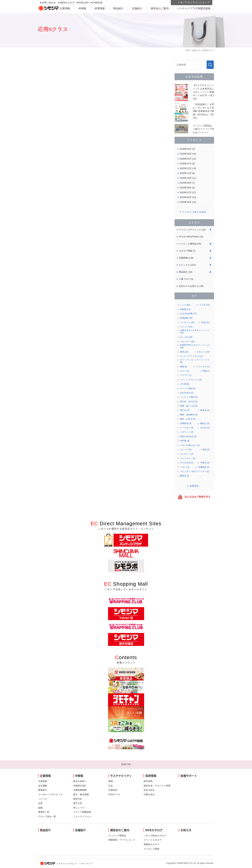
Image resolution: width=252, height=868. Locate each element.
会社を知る (149, 790)
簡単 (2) (206, 450)
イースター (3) (187, 428)
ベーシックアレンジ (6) (191, 380)
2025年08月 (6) (187, 188)
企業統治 (113, 790)
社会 (111, 786)
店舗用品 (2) (204, 467)
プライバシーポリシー (68, 864)
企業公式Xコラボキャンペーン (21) (195, 332)
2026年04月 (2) (187, 149)
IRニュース (79, 808)
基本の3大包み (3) (188, 436)
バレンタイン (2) (188, 458)
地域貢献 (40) (186, 318)
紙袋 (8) (184, 367)
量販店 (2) (185, 476)
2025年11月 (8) (187, 173)
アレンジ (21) (186, 327)
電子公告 (78, 803)
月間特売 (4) (186, 423)
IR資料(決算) (80, 786)
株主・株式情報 (81, 794)
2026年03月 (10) (188, 154)
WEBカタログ (67, 3)
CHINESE (97, 3)
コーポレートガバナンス (50, 794)
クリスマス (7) (203, 367)
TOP (187, 50)
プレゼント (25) (187, 322)
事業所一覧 (44, 812)
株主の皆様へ (80, 781)
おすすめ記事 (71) (188, 314)
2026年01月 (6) (187, 164)
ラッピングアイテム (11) (191, 356)
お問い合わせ (49, 3)
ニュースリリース (82, 816)
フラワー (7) (186, 375)
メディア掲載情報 (82, 812)
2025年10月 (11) (188, 178)
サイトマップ (87, 864)
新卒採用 (148, 781)
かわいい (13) (203, 352)
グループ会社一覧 (47, 816)
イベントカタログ (153, 840)
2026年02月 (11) (188, 159)
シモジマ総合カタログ (155, 836)
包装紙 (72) (185, 309)
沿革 (40, 803)
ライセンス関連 (151, 849)
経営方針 (78, 799)
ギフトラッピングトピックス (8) (195, 361)
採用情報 (100, 8)
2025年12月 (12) (188, 168)
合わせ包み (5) (187, 393)
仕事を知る (149, 794)
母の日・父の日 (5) (189, 402)
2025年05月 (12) (188, 202)
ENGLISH (83, 3)
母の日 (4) (185, 410)
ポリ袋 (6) (185, 384)
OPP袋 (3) (185, 441)
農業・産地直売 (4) (189, 415)
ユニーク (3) (186, 450)
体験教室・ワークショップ (122, 840)
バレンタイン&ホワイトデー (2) (195, 471)
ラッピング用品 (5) (189, 397)
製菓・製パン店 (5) (189, 406)
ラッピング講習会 (117, 836)
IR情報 (82, 8)
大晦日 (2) (205, 463)
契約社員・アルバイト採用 (157, 786)
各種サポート (189, 776)
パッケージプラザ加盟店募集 (194, 8)
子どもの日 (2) (187, 463)
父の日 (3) (205, 428)
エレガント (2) (187, 454)
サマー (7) (185, 371)
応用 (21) (205, 322)
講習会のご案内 (160, 8)
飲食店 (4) (205, 410)
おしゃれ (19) (186, 337)
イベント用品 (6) (188, 388)
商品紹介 (118, 8)
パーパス (43, 799)
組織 (40, 808)
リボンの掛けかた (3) (190, 445)
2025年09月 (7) (187, 183)
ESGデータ (114, 794)
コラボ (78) (204, 305)
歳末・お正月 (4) (188, 419)
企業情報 (65, 8)
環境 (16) (184, 352)
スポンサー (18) (187, 342)
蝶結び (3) (205, 423)
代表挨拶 (43, 781)
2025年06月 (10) (188, 197)
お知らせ (196, 50)
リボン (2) (185, 467)
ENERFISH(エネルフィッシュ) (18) (195, 346)
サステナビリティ (121, 776)
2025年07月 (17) (188, 192)
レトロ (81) (185, 305)
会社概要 (43, 786)
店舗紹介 (137, 8)
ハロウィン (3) (187, 432)
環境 (111, 781)
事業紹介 (43, 790)
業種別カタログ (151, 844)
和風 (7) (206, 371)
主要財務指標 (80, 790)
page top (126, 764)
